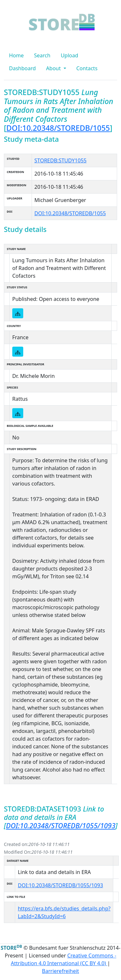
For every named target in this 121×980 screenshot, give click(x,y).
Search (42, 55)
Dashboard (22, 68)
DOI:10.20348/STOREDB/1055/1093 (61, 826)
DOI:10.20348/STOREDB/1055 (58, 128)
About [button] (54, 68)
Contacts (87, 68)
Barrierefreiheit (60, 971)
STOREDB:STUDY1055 (61, 160)
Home (16, 55)
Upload (69, 55)
